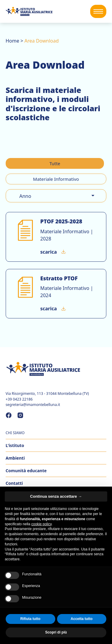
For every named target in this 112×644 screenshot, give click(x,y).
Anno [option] (25, 196)
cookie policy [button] (42, 524)
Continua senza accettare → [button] (56, 496)
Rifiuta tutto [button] (30, 619)
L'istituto (15, 445)
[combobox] (56, 196)
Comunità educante (26, 471)
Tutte (55, 163)
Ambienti (15, 458)
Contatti (14, 483)
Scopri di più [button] (56, 632)
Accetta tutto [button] (82, 619)
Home (13, 41)
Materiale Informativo (56, 179)
